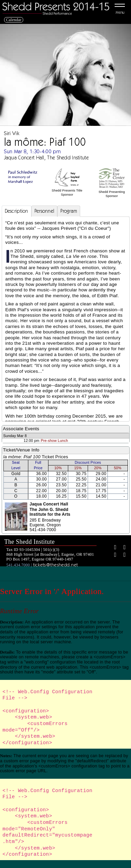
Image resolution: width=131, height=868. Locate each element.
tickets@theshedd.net (56, 565)
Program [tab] (69, 211)
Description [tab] (17, 211)
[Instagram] (113, 555)
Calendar (14, 20)
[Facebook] (113, 548)
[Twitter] (122, 548)
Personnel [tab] (45, 211)
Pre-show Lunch (54, 440)
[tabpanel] (66, 359)
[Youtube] (122, 555)
